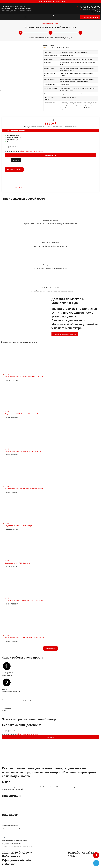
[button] (26, 17)
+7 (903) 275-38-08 (90, 7)
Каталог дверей (48, 23)
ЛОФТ (56, 23)
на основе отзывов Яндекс (61, 47)
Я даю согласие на (25, 151)
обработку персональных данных (31, 151)
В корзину (16, 160)
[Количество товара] (8, 160)
